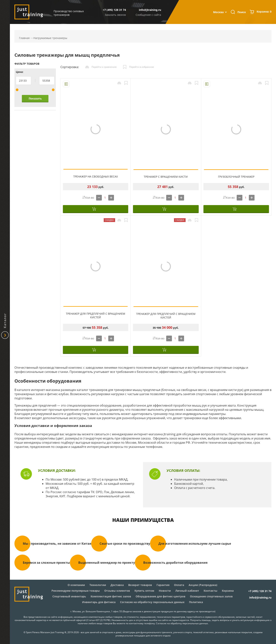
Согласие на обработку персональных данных (182, 623)
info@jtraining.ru (150, 10)
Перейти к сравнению (104, 67)
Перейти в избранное (142, 67)
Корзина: (264, 12)
